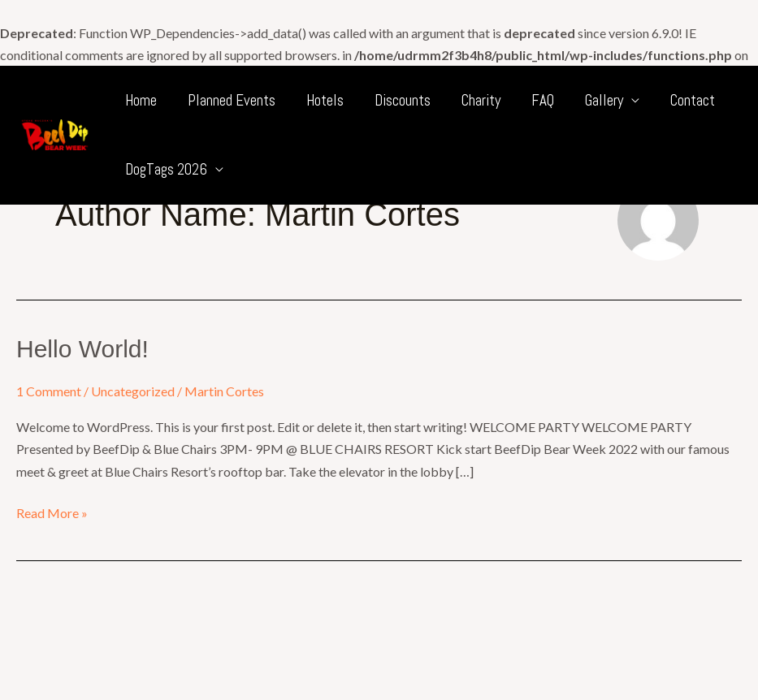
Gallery (604, 100)
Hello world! (82, 349)
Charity (481, 100)
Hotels (325, 100)
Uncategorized (133, 391)
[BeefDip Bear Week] (55, 133)
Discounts (403, 100)
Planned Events (232, 100)
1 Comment (49, 391)
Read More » (52, 511)
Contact (693, 100)
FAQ (543, 100)
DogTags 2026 (166, 169)
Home (141, 100)
